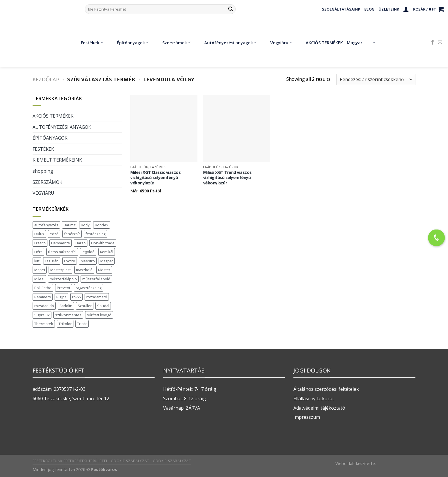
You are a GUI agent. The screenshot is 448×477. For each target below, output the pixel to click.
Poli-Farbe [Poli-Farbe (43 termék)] (43, 288)
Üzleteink (389, 9)
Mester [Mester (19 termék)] (104, 270)
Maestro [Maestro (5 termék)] (88, 261)
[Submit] (231, 9)
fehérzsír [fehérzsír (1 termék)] (72, 234)
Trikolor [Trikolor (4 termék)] (65, 324)
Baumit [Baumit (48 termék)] (70, 225)
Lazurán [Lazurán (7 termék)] (52, 261)
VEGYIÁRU (43, 193)
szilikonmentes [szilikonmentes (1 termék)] (68, 315)
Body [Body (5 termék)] (85, 225)
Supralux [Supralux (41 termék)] (42, 315)
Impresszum (307, 417)
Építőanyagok (129, 43)
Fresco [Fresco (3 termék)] (40, 243)
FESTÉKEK (43, 149)
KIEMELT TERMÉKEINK (57, 160)
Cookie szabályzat (130, 461)
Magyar (361, 43)
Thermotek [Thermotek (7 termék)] (44, 324)
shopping (43, 171)
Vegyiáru (277, 43)
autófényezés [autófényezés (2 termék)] (46, 225)
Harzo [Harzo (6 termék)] (81, 243)
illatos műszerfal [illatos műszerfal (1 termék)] (62, 252)
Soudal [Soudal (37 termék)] (103, 306)
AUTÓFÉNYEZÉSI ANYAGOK (62, 127)
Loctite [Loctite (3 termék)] (70, 261)
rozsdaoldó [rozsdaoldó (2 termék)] (44, 306)
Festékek (88, 43)
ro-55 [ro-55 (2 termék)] (76, 297)
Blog (369, 9)
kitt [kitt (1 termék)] (37, 261)
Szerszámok (172, 43)
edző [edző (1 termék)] (54, 234)
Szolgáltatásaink (341, 9)
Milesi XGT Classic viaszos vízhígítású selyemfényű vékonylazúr (155, 178)
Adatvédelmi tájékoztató (319, 408)
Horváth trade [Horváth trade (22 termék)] (103, 243)
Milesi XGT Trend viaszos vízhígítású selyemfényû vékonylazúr (227, 178)
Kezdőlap (46, 79)
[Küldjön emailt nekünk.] (440, 43)
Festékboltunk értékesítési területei (70, 461)
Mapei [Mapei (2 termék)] (40, 270)
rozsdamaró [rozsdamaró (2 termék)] (97, 297)
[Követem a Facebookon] (433, 43)
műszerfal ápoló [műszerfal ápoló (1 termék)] (96, 279)
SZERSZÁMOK (47, 182)
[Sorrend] (376, 80)
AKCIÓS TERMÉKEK (320, 43)
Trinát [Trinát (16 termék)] (82, 324)
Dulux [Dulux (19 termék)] (39, 234)
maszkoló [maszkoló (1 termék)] (84, 270)
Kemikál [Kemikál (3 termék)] (107, 252)
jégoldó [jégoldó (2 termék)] (88, 252)
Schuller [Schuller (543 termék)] (85, 306)
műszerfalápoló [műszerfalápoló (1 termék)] (63, 279)
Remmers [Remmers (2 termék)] (43, 297)
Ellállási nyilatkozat (314, 398)
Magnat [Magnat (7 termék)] (107, 261)
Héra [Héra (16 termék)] (38, 252)
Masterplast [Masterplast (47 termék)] (60, 270)
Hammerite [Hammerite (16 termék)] (61, 243)
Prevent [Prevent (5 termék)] (64, 288)
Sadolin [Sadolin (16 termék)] (66, 306)
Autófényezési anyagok (226, 43)
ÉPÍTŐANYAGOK (50, 138)
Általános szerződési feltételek (326, 389)
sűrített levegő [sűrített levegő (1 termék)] (99, 315)
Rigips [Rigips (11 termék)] (61, 297)
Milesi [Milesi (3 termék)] (39, 279)
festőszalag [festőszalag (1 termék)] (95, 234)
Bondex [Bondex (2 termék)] (102, 225)
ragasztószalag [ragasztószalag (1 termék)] (89, 288)
